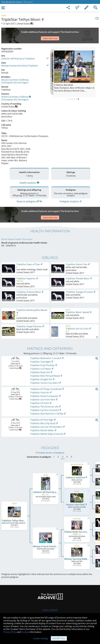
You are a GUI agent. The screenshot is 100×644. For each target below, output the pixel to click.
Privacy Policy (10, 632)
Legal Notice (50, 595)
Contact (50, 600)
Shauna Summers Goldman (15, 71)
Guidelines (50, 611)
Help (50, 606)
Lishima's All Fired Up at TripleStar (18, 49)
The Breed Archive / (12, 2)
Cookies (25, 632)
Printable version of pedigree (50, 437)
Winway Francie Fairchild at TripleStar (20, 57)
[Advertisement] (50, 31)
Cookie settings (41, 638)
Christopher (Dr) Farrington (15, 73)
